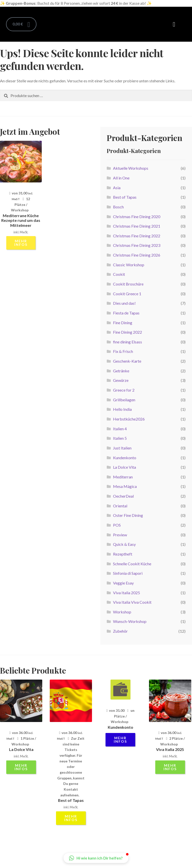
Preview (120, 535)
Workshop (122, 612)
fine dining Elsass (127, 342)
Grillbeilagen (124, 400)
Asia (117, 188)
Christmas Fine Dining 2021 (137, 226)
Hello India (122, 409)
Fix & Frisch (123, 351)
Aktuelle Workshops (131, 168)
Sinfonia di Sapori (128, 573)
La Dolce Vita (124, 467)
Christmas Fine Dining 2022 (137, 236)
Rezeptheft (123, 554)
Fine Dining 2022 (127, 332)
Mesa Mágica (125, 486)
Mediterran (123, 477)
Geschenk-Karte (127, 361)
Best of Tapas (125, 197)
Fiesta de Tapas (126, 313)
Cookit (119, 274)
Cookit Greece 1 (127, 294)
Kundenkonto (125, 458)
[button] (174, 24)
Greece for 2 (124, 390)
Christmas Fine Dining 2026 (137, 255)
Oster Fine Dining (128, 515)
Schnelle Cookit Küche (132, 564)
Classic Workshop (129, 265)
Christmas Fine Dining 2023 (137, 245)
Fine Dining (123, 323)
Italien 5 (120, 438)
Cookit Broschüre (128, 284)
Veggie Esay (123, 583)
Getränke (121, 371)
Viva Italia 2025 (126, 593)
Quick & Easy (124, 544)
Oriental (120, 506)
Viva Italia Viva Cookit (132, 602)
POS (117, 525)
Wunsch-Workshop (130, 621)
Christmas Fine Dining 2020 (137, 217)
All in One (121, 178)
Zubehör (120, 631)
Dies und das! (124, 303)
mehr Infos (21, 243)
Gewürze (121, 380)
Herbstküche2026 (129, 419)
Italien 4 (120, 429)
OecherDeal (123, 496)
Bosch (118, 207)
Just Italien (122, 448)
